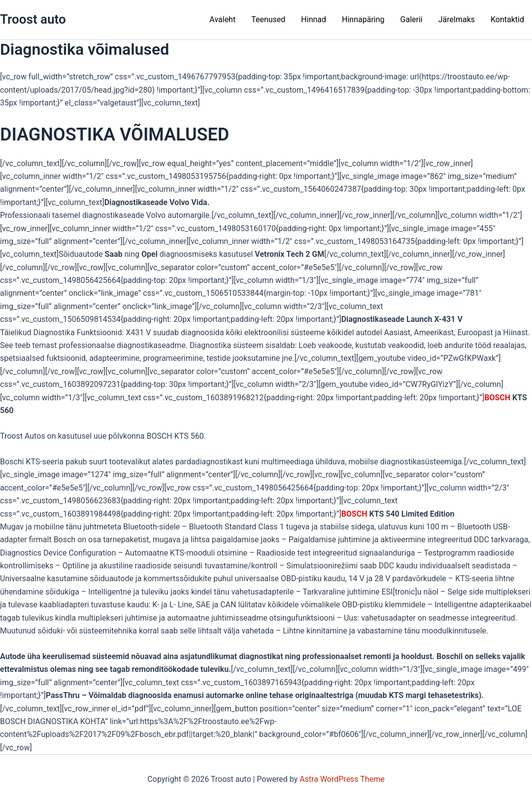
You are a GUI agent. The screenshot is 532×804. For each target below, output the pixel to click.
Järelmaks (457, 19)
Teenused (268, 19)
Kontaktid (507, 19)
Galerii (412, 19)
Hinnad (314, 19)
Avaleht (222, 19)
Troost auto (33, 19)
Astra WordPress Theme (342, 779)
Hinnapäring (363, 19)
